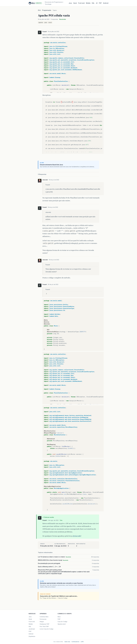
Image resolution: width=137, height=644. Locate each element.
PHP (100, 3)
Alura (59, 617)
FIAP (59, 619)
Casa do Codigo (62, 622)
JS (97, 3)
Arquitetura (32, 636)
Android (106, 3)
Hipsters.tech (62, 624)
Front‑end (81, 3)
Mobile (88, 3)
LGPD (82, 642)
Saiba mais (67, 642)
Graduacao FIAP (44, 624)
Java (70, 3)
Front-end (32, 622)
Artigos (42, 622)
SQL (93, 3)
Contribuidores (75, 642)
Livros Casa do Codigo (47, 629)
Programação (47, 10)
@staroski (77, 536)
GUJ (39, 10)
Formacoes (43, 619)
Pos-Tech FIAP (44, 627)
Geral (75, 3)
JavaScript (32, 629)
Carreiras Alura (44, 617)
